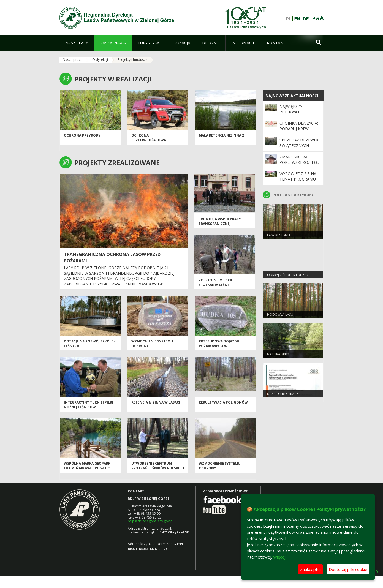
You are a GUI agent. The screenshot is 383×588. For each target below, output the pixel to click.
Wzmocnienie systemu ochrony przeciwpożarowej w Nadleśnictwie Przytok (221, 471)
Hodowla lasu (280, 315)
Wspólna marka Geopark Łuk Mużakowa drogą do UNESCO (87, 468)
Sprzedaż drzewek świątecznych (299, 143)
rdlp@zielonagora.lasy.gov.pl (151, 521)
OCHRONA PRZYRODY (82, 135)
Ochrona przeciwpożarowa (149, 138)
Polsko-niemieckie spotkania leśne (216, 282)
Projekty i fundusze (133, 60)
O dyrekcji (100, 60)
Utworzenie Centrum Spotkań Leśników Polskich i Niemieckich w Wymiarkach (158, 468)
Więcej (279, 557)
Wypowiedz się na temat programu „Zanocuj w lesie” (298, 179)
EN (297, 19)
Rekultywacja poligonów (223, 402)
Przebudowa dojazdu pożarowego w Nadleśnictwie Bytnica (221, 346)
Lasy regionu (279, 235)
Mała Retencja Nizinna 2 (221, 135)
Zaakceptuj (310, 569)
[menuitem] (77, 43)
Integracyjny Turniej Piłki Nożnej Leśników (89, 405)
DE (306, 19)
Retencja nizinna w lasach (156, 402)
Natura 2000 (278, 354)
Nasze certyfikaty (283, 394)
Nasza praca (73, 60)
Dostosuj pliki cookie (348, 569)
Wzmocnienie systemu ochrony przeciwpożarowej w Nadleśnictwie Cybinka (153, 348)
